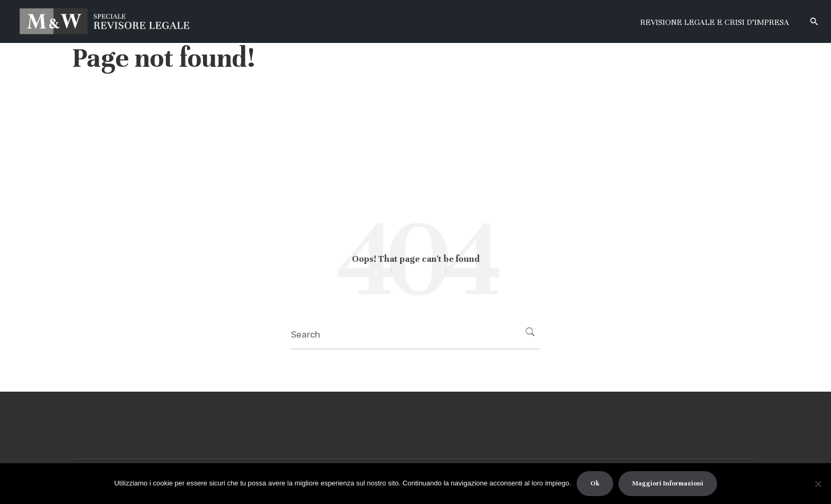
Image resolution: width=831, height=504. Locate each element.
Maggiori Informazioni (668, 483)
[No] (818, 484)
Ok (595, 483)
